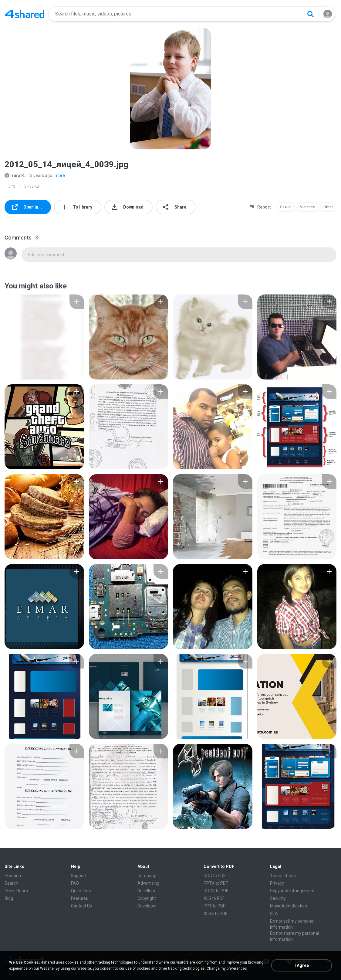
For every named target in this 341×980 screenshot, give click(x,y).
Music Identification (289, 906)
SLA (274, 914)
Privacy (277, 883)
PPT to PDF (214, 906)
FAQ (75, 883)
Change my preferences (227, 968)
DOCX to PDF (216, 891)
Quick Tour (81, 891)
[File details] (44, 337)
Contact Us (81, 906)
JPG (12, 186)
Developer (147, 906)
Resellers (146, 891)
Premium (14, 876)
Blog (9, 898)
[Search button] (310, 14)
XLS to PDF (214, 898)
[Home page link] (25, 14)
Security (278, 898)
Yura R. (15, 175)
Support (79, 876)
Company (147, 876)
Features (79, 898)
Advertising (148, 883)
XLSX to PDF (215, 914)
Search (11, 883)
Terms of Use (283, 876)
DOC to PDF (214, 876)
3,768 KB (32, 186)
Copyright (147, 898)
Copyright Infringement (292, 891)
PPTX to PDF (216, 883)
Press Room (16, 891)
